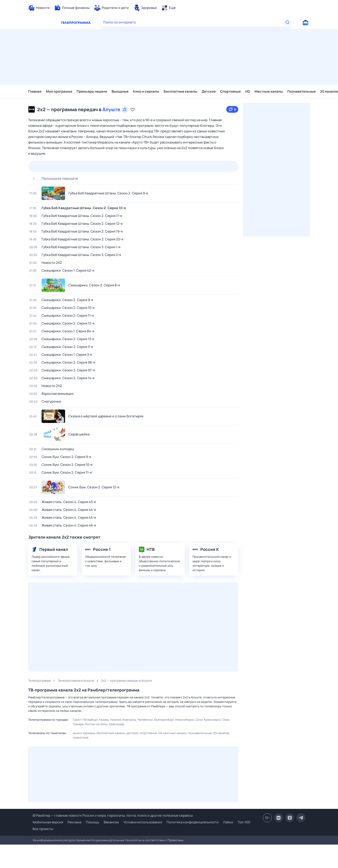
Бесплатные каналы (180, 91)
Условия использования (143, 822)
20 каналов (221, 733)
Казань (104, 720)
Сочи (199, 720)
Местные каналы (269, 91)
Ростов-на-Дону (96, 724)
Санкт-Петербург (85, 720)
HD (248, 91)
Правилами (176, 840)
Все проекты (43, 829)
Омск (226, 720)
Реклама (74, 822)
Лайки (228, 822)
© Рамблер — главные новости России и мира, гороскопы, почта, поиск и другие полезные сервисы (113, 815)
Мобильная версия (48, 822)
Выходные (120, 91)
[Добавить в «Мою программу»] (133, 109)
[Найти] (287, 22)
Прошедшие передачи (54, 179)
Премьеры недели (92, 91)
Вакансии (111, 822)
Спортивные (230, 91)
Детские (209, 91)
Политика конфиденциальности (193, 822)
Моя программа (59, 91)
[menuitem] (39, 8)
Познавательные (301, 91)
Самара (78, 724)
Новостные (81, 737)
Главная (35, 91)
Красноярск (212, 720)
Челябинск (145, 720)
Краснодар (117, 724)
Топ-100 (244, 822)
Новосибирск (185, 720)
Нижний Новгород (123, 720)
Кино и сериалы (146, 91)
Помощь (93, 822)
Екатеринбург (164, 720)
